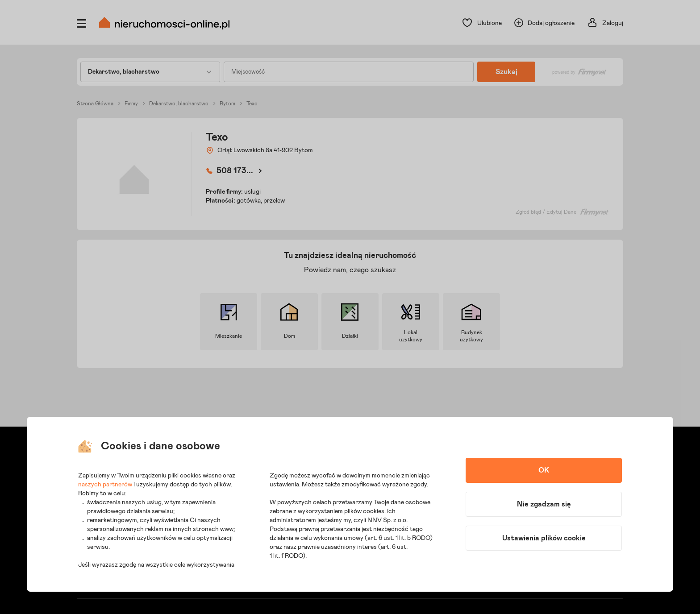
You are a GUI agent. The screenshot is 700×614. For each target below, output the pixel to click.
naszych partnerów (105, 485)
